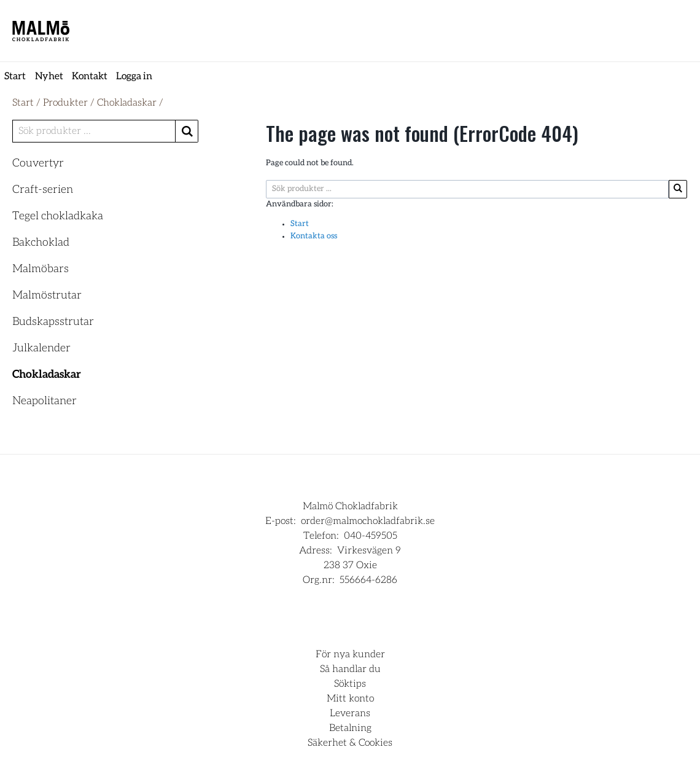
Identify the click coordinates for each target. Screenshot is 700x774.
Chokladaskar (127, 103)
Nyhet (49, 76)
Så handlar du (350, 669)
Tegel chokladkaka (58, 216)
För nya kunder (350, 654)
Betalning (350, 728)
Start (15, 76)
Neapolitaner (45, 401)
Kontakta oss (314, 236)
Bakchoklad (41, 243)
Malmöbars (41, 269)
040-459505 (371, 536)
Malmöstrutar (47, 295)
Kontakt (90, 76)
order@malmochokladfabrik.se (368, 521)
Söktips (350, 684)
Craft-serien (43, 190)
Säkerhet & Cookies (350, 743)
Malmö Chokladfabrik (350, 506)
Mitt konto (350, 698)
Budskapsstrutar (53, 322)
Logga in (134, 76)
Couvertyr (38, 163)
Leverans (350, 713)
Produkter (65, 103)
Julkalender (41, 348)
